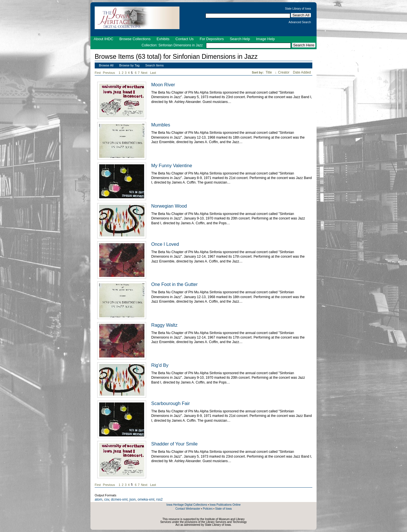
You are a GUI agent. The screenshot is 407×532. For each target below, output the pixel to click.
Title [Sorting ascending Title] (269, 72)
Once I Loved (165, 244)
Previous (109, 73)
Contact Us (185, 39)
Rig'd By (160, 365)
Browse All (106, 65)
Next (145, 73)
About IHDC (104, 39)
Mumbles (161, 125)
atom (98, 499)
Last (153, 73)
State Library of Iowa (298, 9)
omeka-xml (146, 499)
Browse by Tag (129, 65)
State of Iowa (223, 509)
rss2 (160, 499)
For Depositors (212, 39)
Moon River (163, 85)
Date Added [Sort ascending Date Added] (302, 72)
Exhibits (163, 39)
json (133, 499)
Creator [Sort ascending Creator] (284, 72)
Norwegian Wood (169, 206)
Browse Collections (135, 39)
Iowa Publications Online (225, 505)
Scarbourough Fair (171, 403)
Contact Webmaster (188, 509)
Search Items (154, 65)
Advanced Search (300, 22)
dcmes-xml (119, 499)
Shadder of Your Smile (174, 444)
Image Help (265, 39)
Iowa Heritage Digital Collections (187, 505)
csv (107, 499)
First (98, 73)
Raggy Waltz (164, 325)
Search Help (240, 39)
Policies (208, 509)
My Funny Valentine (172, 165)
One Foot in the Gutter (174, 284)
